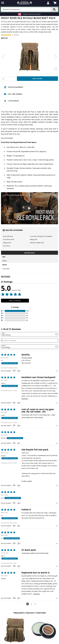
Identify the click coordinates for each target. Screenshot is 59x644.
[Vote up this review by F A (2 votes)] (14, 536)
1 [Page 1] (28, 619)
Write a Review (15, 301)
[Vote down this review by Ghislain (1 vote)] (19, 613)
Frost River (7, 246)
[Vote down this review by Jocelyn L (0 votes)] (19, 491)
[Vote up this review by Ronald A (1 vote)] (14, 448)
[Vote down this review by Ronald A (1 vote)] (19, 448)
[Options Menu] (57, 371)
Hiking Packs (7, 243)
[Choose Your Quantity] (8, 79)
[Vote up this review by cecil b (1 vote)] (14, 426)
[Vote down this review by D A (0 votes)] (19, 559)
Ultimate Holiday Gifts (37, 243)
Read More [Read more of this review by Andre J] (25, 399)
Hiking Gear (34, 239)
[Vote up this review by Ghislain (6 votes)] (14, 613)
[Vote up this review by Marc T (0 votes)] (14, 581)
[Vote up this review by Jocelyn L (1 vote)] (14, 491)
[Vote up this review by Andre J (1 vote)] (14, 403)
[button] (15, 311)
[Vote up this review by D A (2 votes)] (14, 559)
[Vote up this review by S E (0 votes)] (14, 371)
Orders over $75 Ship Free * (32, 14)
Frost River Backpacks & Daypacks (41, 236)
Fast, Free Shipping (13, 95)
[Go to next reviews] (35, 619)
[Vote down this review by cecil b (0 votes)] (19, 426)
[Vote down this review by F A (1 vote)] (19, 536)
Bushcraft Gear (8, 236)
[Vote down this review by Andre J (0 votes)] (19, 403)
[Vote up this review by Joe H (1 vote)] (14, 513)
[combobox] (30, 334)
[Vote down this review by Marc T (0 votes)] (19, 581)
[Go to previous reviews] (24, 619)
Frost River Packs (9, 239)
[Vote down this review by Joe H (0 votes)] (19, 513)
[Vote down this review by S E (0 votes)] (19, 371)
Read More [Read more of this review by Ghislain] (37, 609)
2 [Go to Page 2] (31, 619)
